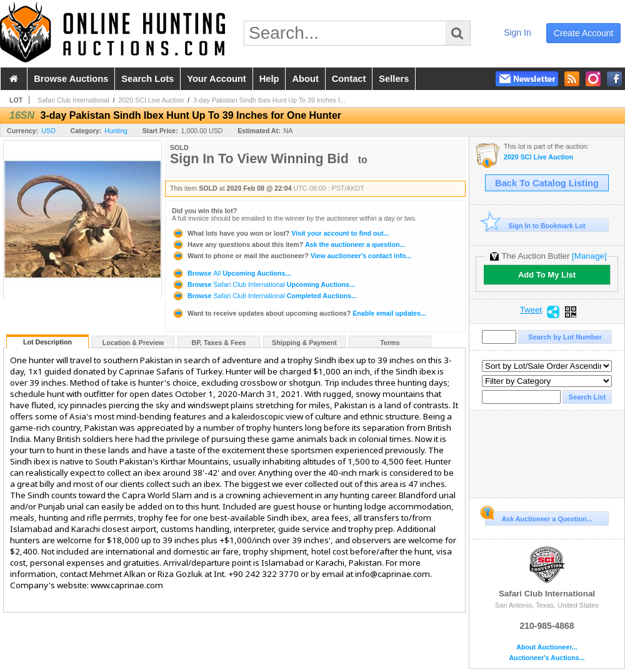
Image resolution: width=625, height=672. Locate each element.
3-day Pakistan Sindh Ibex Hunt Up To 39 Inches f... (269, 100)
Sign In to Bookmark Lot (535, 225)
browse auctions (71, 79)
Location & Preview (133, 343)
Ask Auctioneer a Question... (538, 517)
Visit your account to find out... (280, 233)
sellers (394, 79)
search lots (147, 79)
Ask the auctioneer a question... (288, 244)
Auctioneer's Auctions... (547, 658)
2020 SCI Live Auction (151, 100)
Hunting (116, 131)
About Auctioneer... (547, 647)
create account (584, 33)
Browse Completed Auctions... (264, 296)
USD (48, 131)
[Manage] (589, 256)
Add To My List (547, 275)
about (305, 79)
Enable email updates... (299, 313)
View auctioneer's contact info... (292, 256)
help (269, 79)
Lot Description (47, 342)
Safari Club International (73, 100)
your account (216, 79)
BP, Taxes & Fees (219, 343)
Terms (390, 343)
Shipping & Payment (304, 343)
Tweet (531, 310)
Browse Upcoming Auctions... (231, 273)
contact (349, 79)
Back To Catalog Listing (547, 183)
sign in (517, 33)
